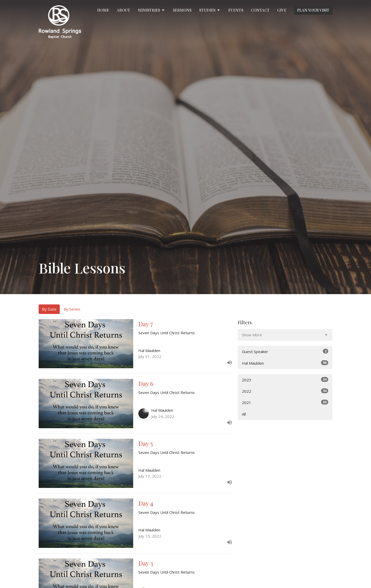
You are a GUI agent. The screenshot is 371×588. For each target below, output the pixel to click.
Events (236, 10)
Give (282, 10)
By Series (72, 309)
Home (103, 10)
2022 (285, 391)
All (244, 414)
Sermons (182, 10)
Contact (260, 10)
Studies (210, 10)
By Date (49, 309)
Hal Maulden (285, 363)
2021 (285, 402)
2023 (285, 380)
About (123, 10)
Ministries (151, 10)
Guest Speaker (285, 351)
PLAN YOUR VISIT (313, 10)
